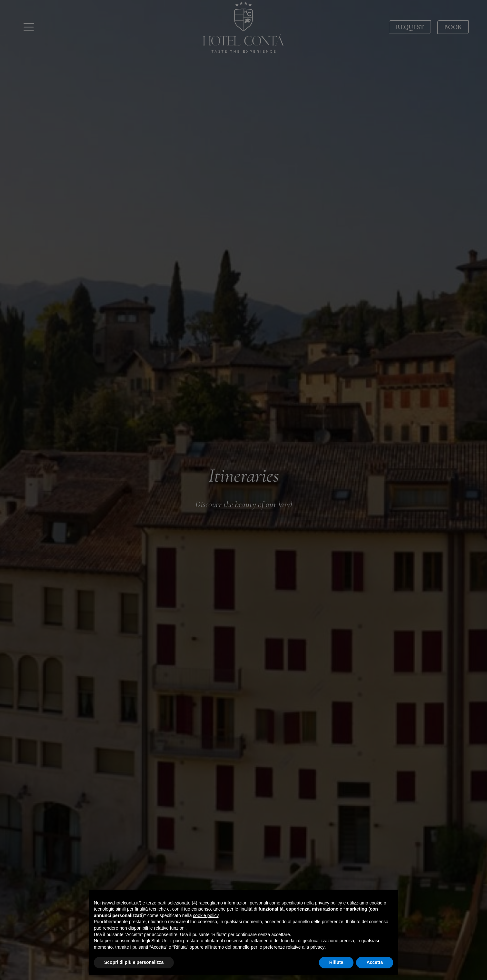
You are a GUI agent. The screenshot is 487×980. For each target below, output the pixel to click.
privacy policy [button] (329, 903)
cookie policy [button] (206, 915)
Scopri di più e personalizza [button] (134, 962)
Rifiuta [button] (336, 962)
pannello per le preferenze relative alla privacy (279, 947)
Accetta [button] (375, 962)
